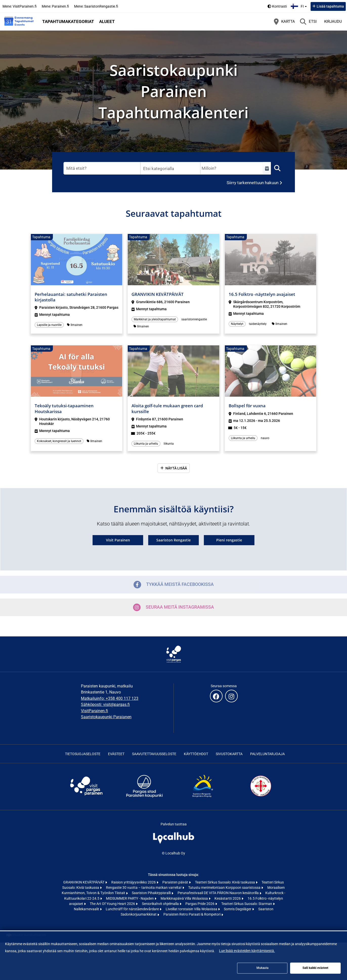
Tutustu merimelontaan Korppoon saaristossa (225, 888)
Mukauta (262, 968)
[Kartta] (284, 21)
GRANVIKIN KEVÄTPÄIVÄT (84, 882)
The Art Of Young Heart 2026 (113, 904)
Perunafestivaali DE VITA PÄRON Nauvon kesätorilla (219, 893)
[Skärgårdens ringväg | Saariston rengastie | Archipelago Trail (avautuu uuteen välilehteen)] (203, 797)
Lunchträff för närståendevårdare (133, 909)
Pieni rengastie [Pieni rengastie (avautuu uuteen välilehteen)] (229, 540)
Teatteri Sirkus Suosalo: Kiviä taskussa (225, 882)
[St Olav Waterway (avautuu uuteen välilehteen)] (261, 797)
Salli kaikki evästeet (315, 968)
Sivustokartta (229, 754)
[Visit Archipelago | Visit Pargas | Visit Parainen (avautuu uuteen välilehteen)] (86, 797)
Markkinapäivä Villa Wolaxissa (185, 898)
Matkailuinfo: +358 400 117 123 (110, 698)
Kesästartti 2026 (228, 898)
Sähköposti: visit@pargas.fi (105, 704)
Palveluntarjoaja (267, 754)
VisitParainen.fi (94, 711)
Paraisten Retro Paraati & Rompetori (192, 914)
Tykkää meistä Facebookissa (174, 585)
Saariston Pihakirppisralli (152, 893)
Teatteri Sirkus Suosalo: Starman (247, 904)
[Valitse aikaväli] (267, 168)
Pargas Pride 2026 (200, 904)
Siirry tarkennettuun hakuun (253, 183)
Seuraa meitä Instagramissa (173, 607)
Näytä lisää (176, 468)
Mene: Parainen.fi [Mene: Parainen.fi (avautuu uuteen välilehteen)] (55, 6)
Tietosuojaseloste (83, 754)
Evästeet (116, 754)
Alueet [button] (107, 21)
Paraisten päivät (176, 882)
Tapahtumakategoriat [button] (68, 21)
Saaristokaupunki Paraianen (106, 717)
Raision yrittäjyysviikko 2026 (134, 882)
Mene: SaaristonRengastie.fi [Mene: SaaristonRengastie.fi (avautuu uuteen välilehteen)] (96, 6)
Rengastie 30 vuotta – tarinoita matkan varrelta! (144, 888)
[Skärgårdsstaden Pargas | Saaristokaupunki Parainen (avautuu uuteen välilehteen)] (144, 797)
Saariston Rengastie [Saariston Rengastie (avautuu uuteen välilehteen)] (173, 540)
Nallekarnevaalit (87, 909)
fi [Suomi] (299, 6)
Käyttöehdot (196, 754)
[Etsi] (308, 21)
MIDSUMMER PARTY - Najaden (130, 898)
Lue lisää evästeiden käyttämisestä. (247, 951)
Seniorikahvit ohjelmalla (161, 904)
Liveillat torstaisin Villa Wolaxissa (192, 909)
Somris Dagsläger (238, 909)
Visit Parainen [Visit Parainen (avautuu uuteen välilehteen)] (118, 540)
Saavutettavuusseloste (154, 754)
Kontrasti (279, 6)
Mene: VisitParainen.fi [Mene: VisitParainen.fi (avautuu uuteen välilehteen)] (20, 6)
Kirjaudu (333, 21)
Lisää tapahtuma (330, 6)
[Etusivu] (19, 21)
